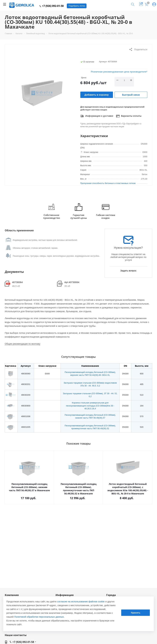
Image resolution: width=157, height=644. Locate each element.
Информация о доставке (97, 116)
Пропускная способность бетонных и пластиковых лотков (108, 183)
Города (111, 595)
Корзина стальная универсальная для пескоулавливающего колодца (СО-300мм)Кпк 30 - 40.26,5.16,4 (90, 406)
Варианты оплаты (129, 116)
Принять (136, 613)
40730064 (17, 282)
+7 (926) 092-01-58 (52, 6)
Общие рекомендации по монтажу (23, 344)
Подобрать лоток (77, 6)
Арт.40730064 (72, 282)
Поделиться (138, 49)
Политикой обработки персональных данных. (39, 617)
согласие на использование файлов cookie (81, 601)
